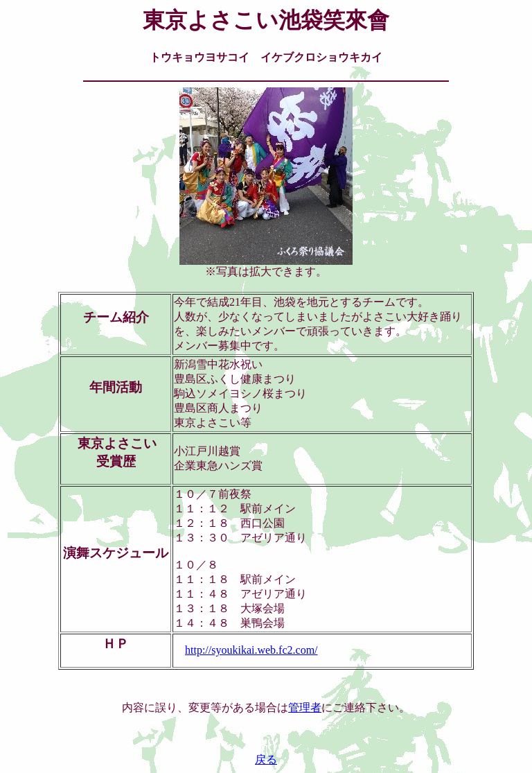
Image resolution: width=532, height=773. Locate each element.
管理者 (305, 707)
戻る (266, 759)
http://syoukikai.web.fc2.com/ (251, 650)
